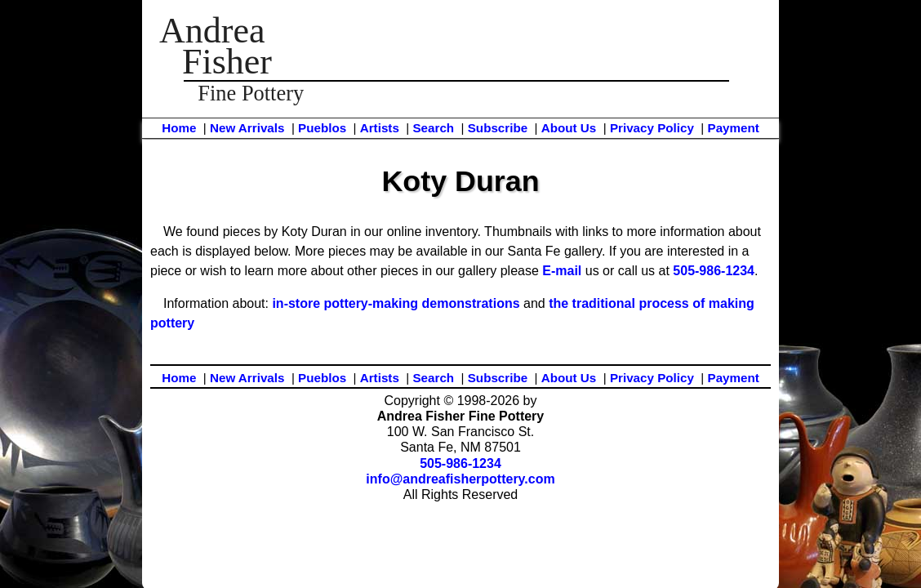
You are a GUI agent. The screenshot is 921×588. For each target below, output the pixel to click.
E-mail (562, 271)
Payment (734, 128)
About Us (569, 128)
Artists (380, 128)
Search (433, 128)
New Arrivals (247, 128)
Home (179, 128)
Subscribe (498, 128)
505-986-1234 (714, 271)
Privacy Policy (652, 128)
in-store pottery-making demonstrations (396, 303)
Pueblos (322, 128)
